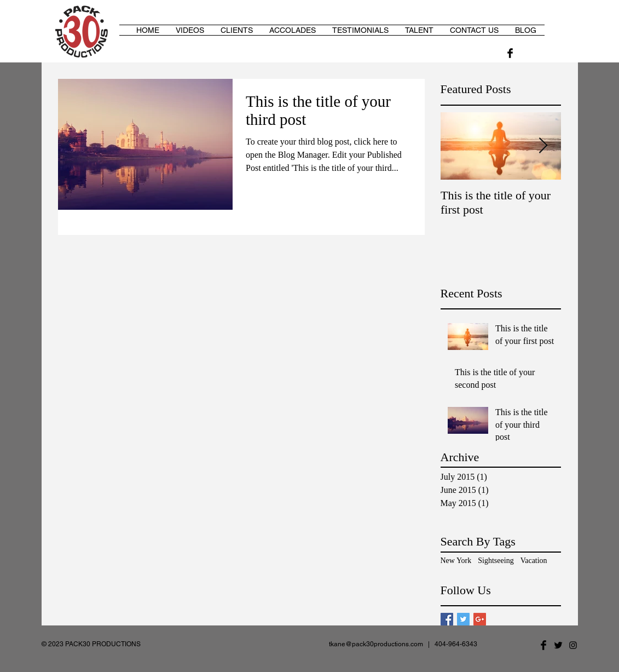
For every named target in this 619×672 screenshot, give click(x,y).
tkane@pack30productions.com (376, 644)
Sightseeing (496, 561)
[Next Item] (543, 146)
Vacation (534, 561)
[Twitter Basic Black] (558, 645)
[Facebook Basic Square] (447, 619)
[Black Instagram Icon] (573, 645)
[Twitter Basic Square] (463, 619)
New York (456, 561)
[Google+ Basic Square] (480, 619)
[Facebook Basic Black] (510, 53)
